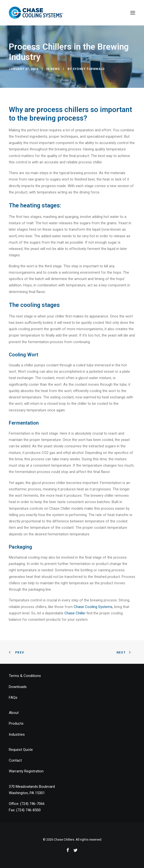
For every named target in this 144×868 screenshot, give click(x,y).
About (14, 713)
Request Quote (21, 750)
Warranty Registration (26, 771)
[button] (133, 13)
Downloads (18, 687)
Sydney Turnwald (89, 69)
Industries (17, 734)
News (55, 69)
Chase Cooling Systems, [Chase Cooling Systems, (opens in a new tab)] (93, 607)
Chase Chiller (75, 613)
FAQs (13, 698)
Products (16, 723)
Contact (15, 760)
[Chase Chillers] (36, 13)
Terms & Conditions (25, 676)
